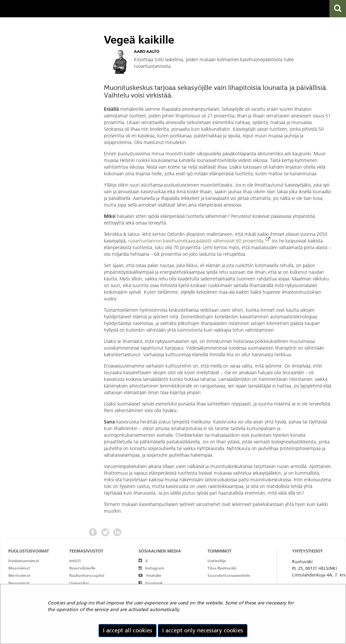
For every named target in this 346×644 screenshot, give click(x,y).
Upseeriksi (79, 583)
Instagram (151, 568)
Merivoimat (19, 575)
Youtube (150, 575)
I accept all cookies (128, 630)
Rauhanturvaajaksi (87, 575)
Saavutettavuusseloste (229, 575)
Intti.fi (75, 561)
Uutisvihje (217, 561)
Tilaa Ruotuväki (222, 568)
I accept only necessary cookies (203, 630)
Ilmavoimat (19, 583)
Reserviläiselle (82, 568)
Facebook (151, 583)
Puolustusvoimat (24, 561)
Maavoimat (19, 568)
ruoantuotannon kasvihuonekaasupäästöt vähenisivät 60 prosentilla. (196, 241)
